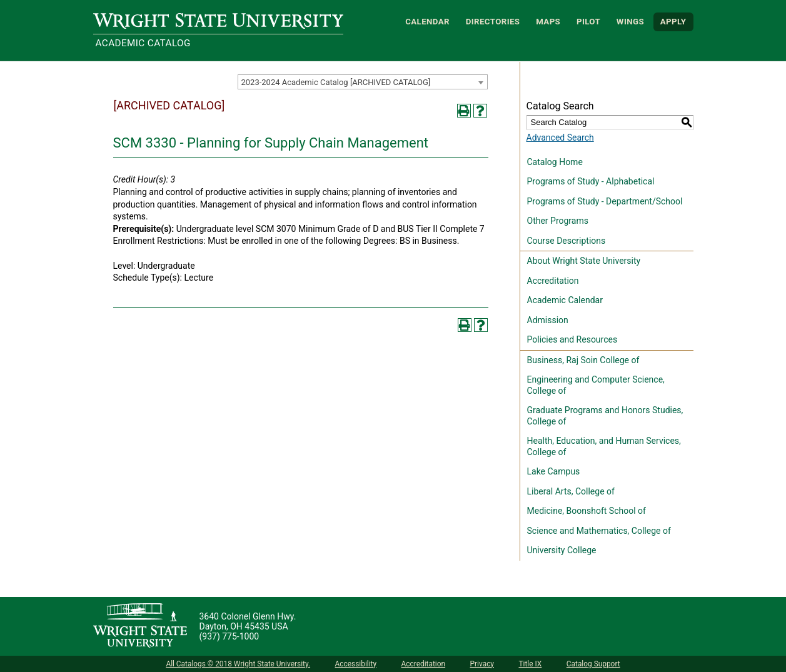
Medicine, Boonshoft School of (587, 511)
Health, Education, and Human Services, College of (604, 446)
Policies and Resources (572, 339)
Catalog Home (555, 162)
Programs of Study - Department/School (605, 201)
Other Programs (558, 221)
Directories (493, 22)
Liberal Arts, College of (571, 491)
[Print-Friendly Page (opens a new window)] (464, 111)
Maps (548, 22)
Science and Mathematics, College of (599, 531)
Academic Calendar (565, 300)
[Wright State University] (140, 626)
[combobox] (363, 82)
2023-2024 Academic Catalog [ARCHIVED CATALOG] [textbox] (336, 82)
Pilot (588, 22)
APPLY (673, 22)
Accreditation (553, 281)
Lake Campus (554, 471)
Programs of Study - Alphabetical (591, 181)
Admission (548, 320)
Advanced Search (560, 138)
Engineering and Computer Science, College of (596, 385)
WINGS (630, 22)
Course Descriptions (567, 241)
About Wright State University (584, 261)
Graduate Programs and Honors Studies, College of (605, 416)
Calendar (427, 22)
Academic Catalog (143, 43)
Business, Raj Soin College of (583, 360)
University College (562, 550)
